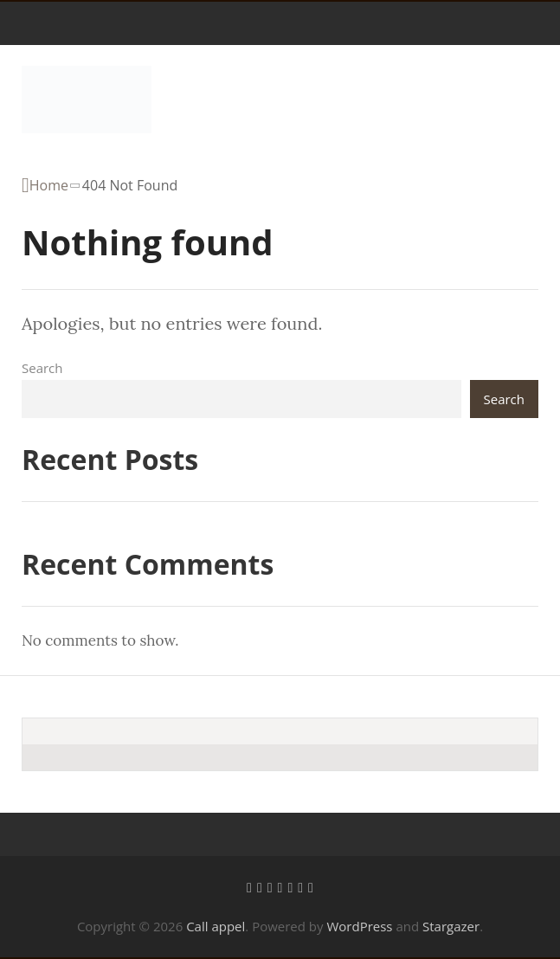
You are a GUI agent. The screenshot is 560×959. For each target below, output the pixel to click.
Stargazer (451, 926)
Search (42, 368)
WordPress (359, 926)
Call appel (216, 926)
